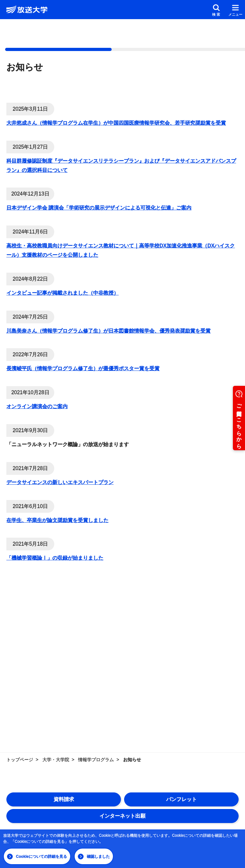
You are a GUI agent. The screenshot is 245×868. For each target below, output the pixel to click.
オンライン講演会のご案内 (37, 406)
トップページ (20, 760)
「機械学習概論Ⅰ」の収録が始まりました (55, 558)
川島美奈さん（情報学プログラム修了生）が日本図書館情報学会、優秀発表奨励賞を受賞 (108, 331)
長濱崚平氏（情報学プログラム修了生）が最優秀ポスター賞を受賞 (83, 368)
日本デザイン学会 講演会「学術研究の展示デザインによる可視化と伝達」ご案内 (99, 208)
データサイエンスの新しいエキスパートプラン (60, 482)
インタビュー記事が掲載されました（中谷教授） (63, 293)
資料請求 (64, 799)
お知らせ (132, 760)
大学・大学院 (56, 760)
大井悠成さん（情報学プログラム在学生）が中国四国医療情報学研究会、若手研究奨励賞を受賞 (116, 123)
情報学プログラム (96, 760)
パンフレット (182, 799)
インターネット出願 (122, 816)
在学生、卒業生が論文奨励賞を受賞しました (57, 520)
